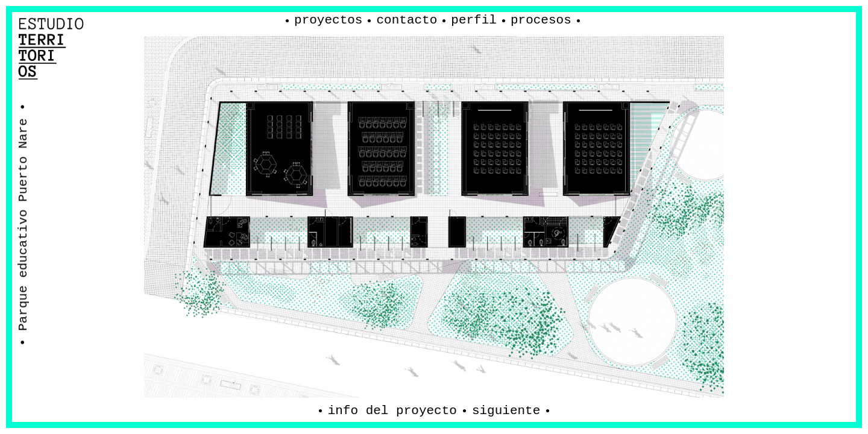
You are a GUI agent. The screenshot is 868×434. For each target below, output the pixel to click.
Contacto (407, 20)
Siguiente (506, 411)
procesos (541, 20)
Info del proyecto (392, 411)
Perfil (474, 20)
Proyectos (328, 20)
